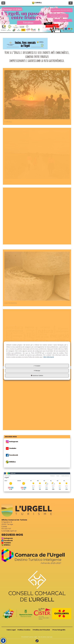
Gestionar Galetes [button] (37, 375)
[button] (12, 630)
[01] (37, 19)
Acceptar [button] (37, 366)
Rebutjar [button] (37, 371)
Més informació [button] (49, 357)
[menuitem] (12, 630)
